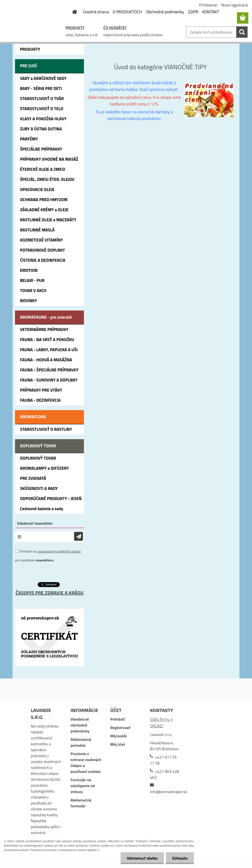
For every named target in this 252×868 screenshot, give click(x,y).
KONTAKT (211, 12)
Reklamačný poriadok (81, 742)
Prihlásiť (118, 719)
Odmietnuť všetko (142, 858)
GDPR (193, 12)
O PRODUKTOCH (127, 12)
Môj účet (118, 744)
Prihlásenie (208, 5)
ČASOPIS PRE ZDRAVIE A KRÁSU (49, 593)
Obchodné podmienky (165, 12)
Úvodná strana (96, 12)
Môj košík (118, 736)
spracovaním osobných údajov (59, 551)
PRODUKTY (75, 28)
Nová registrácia (235, 5)
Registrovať (120, 728)
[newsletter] (79, 536)
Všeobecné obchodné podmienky (80, 725)
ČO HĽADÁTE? (115, 28)
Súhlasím (180, 858)
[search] (242, 32)
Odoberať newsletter (35, 523)
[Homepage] (72, 12)
